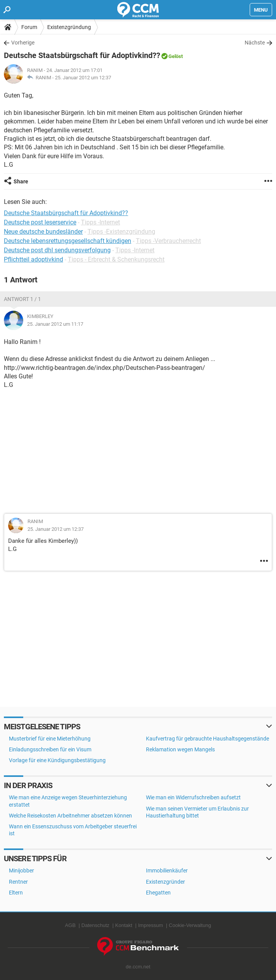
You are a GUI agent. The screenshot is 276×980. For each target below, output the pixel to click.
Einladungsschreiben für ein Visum (50, 749)
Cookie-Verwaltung (190, 925)
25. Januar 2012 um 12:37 (83, 78)
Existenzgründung (69, 27)
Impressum (151, 925)
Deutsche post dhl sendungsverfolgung (57, 250)
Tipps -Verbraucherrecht (168, 241)
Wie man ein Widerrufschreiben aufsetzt (193, 797)
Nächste (255, 43)
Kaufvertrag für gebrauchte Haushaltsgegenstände (207, 739)
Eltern (16, 893)
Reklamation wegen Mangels (180, 749)
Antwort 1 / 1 (22, 299)
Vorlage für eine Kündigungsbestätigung (57, 760)
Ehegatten (158, 893)
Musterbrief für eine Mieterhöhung (50, 739)
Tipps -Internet (100, 222)
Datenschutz (95, 925)
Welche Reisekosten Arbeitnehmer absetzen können (70, 816)
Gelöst (176, 56)
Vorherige (23, 43)
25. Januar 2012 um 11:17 (55, 324)
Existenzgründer (165, 882)
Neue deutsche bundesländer (43, 232)
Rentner (18, 882)
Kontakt (124, 925)
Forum (29, 27)
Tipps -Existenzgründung (121, 232)
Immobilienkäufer (167, 871)
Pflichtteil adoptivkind (33, 259)
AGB (70, 925)
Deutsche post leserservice (40, 222)
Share (21, 181)
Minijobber (21, 871)
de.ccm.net (138, 967)
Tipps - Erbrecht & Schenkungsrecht (116, 259)
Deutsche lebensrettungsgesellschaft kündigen (68, 241)
